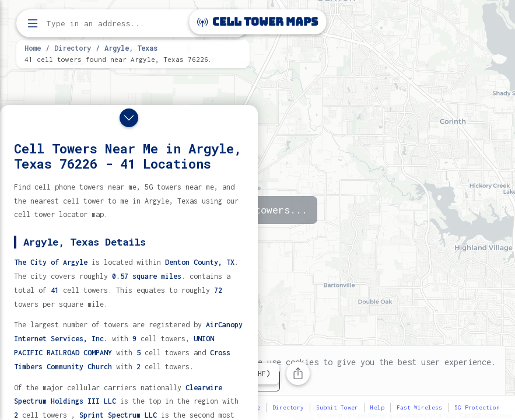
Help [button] (377, 407)
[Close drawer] (129, 118)
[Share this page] (298, 373)
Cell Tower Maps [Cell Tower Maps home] (257, 22)
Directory (73, 48)
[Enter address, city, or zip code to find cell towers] (134, 24)
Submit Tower (337, 407)
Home (33, 48)
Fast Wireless (419, 407)
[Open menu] (33, 23)
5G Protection (477, 407)
